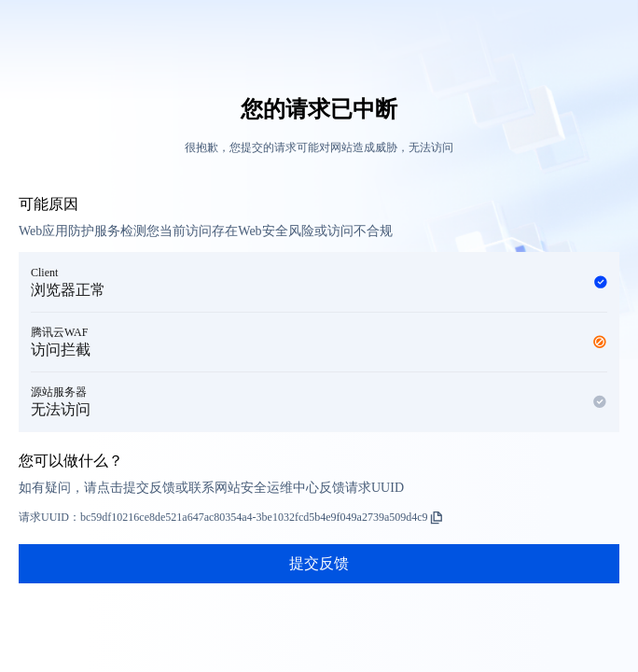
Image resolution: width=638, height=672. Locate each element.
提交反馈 (319, 563)
